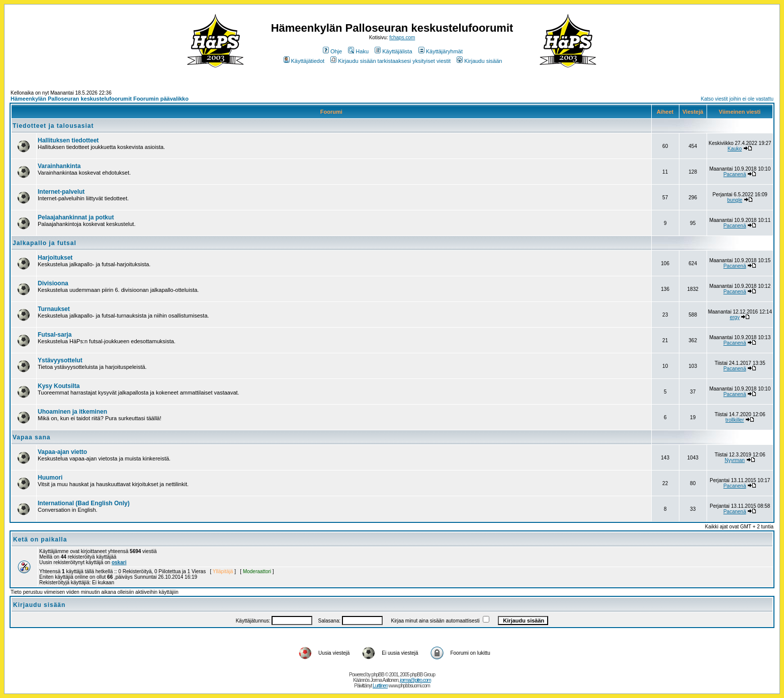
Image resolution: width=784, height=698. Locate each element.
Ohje (332, 51)
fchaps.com (402, 37)
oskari (119, 562)
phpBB (378, 675)
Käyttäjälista (393, 51)
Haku (358, 51)
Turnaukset (54, 309)
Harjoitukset (55, 258)
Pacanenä (734, 174)
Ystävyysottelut (60, 360)
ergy (734, 317)
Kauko (735, 149)
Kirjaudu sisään (479, 61)
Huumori (50, 478)
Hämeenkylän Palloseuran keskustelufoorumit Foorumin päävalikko (100, 99)
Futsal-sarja (55, 335)
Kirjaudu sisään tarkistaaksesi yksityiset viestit (390, 61)
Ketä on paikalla (40, 539)
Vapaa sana (31, 437)
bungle (735, 200)
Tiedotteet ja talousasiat (53, 126)
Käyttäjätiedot (304, 61)
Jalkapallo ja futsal (45, 243)
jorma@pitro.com (416, 680)
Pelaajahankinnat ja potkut (76, 217)
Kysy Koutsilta (59, 386)
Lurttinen (380, 686)
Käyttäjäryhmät (441, 51)
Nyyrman (735, 460)
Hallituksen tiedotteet (68, 140)
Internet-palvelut (61, 192)
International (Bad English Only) (84, 503)
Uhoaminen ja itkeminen (72, 412)
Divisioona (53, 283)
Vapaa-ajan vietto (62, 452)
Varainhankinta (59, 166)
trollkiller (735, 420)
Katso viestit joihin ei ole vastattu (737, 99)
